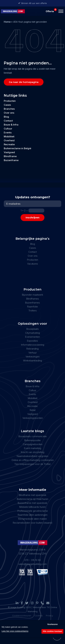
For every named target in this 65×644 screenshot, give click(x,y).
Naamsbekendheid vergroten (32, 456)
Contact (8, 121)
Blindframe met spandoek (33, 495)
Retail (33, 410)
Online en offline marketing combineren (33, 460)
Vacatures (33, 264)
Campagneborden (33, 444)
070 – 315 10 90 (33, 560)
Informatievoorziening (33, 345)
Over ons (9, 113)
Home (7, 22)
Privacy (49, 616)
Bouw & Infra (11, 125)
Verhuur (33, 353)
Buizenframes (32, 303)
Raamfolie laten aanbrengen (33, 515)
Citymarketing (32, 333)
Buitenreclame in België (17, 148)
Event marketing (33, 448)
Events (8, 133)
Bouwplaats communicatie (33, 436)
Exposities (32, 341)
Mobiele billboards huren (32, 507)
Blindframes (33, 299)
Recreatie (9, 144)
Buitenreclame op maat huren (33, 499)
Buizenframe (11, 160)
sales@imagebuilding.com (32, 564)
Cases (7, 105)
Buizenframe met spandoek (32, 503)
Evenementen (32, 337)
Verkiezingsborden (33, 418)
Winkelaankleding (32, 361)
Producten (10, 101)
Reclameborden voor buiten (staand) (33, 523)
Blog (6, 117)
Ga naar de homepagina (24, 82)
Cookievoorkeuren (22, 616)
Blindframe (10, 156)
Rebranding (32, 349)
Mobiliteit (9, 136)
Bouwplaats (33, 329)
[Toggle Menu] (61, 11)
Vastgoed (9, 152)
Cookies (39, 616)
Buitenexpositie (32, 440)
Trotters (33, 311)
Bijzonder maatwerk (33, 295)
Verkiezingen (33, 357)
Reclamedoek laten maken (32, 519)
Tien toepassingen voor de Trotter (33, 464)
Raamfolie (32, 307)
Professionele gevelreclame (33, 511)
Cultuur (8, 129)
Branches (9, 109)
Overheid (9, 140)
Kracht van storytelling (33, 452)
